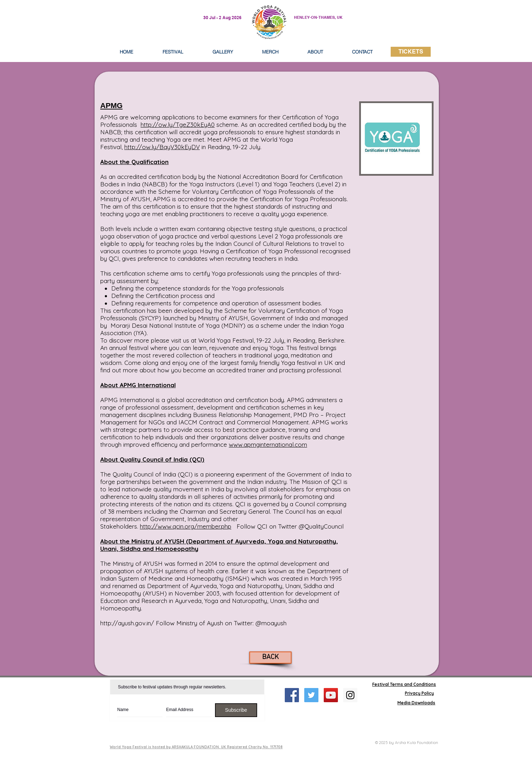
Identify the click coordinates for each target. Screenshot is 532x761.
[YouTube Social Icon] (331, 695)
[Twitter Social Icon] (311, 695)
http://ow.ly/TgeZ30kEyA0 (178, 125)
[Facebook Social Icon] (292, 695)
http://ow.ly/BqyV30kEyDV (162, 147)
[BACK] (270, 658)
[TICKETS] (411, 52)
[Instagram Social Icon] (350, 695)
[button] (315, 52)
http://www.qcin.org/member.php (186, 526)
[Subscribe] (236, 710)
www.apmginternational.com (268, 444)
